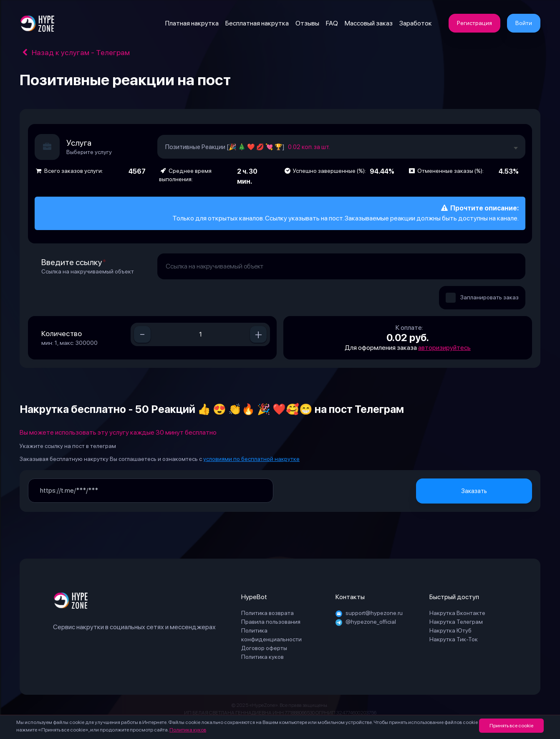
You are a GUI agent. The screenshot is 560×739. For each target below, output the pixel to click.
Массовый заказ (369, 23)
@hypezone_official (366, 622)
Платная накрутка (192, 23)
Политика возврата (267, 613)
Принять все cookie (511, 726)
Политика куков (188, 730)
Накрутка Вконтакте (457, 613)
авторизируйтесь (444, 348)
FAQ (332, 23)
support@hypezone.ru (369, 613)
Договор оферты (264, 648)
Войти (524, 23)
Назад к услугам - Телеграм (75, 52)
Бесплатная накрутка (257, 23)
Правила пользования (271, 622)
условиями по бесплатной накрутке (251, 459)
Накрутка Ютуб (450, 630)
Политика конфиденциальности (271, 635)
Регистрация (474, 23)
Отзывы (307, 23)
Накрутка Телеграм (456, 622)
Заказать (474, 491)
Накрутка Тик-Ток (454, 639)
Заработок (416, 23)
